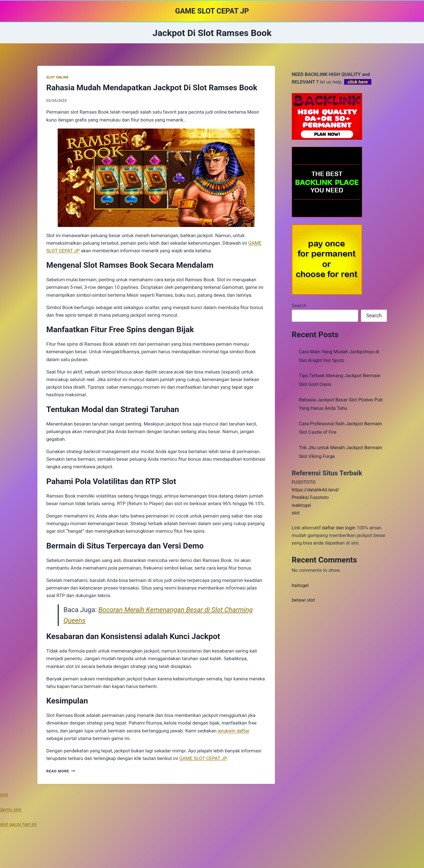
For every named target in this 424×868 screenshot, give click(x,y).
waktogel (301, 505)
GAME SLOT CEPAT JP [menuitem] (203, 758)
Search (299, 305)
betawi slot (303, 600)
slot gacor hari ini (18, 824)
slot (296, 513)
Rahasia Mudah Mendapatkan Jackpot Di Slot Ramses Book (152, 88)
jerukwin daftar (234, 731)
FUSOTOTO (304, 482)
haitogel (300, 585)
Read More (61, 771)
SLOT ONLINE (58, 77)
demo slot (11, 809)
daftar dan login (339, 528)
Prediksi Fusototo (310, 497)
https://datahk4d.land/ (316, 490)
